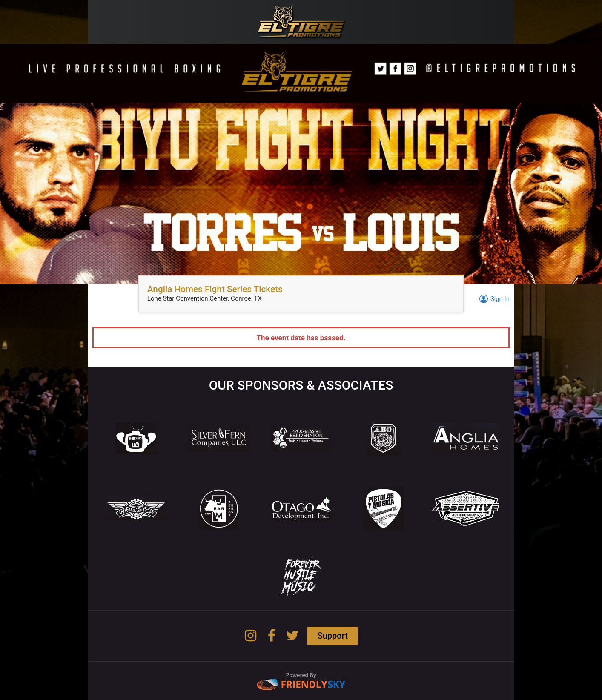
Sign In (493, 299)
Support (333, 636)
